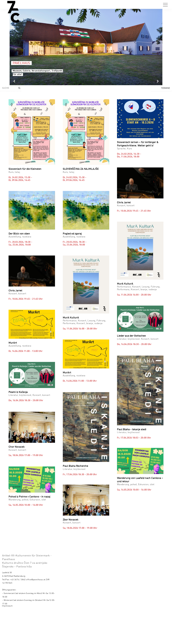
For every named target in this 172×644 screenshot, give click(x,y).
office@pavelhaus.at (36, 612)
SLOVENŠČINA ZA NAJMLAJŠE (81, 169)
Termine (165, 88)
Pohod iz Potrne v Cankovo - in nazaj (29, 532)
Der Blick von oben (19, 234)
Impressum (7, 638)
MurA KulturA (71, 318)
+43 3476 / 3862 (18, 612)
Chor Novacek (17, 467)
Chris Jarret (124, 203)
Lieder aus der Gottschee (131, 336)
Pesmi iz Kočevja (18, 392)
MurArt (13, 343)
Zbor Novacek (71, 514)
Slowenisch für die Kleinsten (25, 169)
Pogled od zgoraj (72, 234)
